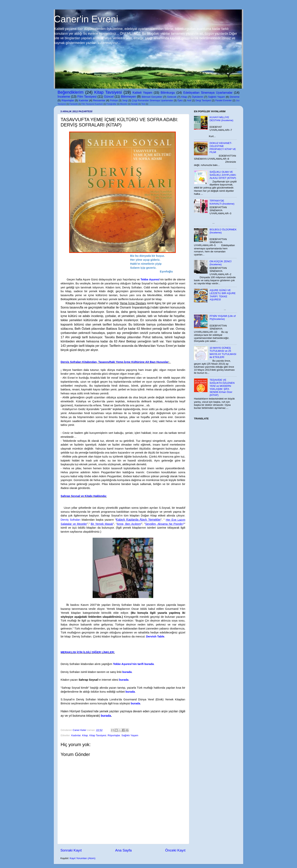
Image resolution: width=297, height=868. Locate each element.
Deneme (235, 97)
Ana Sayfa (123, 850)
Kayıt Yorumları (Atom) (83, 858)
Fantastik (74, 104)
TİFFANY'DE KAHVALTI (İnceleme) (222, 202)
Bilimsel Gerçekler (152, 97)
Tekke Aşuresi (150, 279)
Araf (189, 100)
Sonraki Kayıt (71, 850)
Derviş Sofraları (71, 520)
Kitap (184, 97)
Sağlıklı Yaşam (216, 97)
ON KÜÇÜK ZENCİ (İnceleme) (220, 263)
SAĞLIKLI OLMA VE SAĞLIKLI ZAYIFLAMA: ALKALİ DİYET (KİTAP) (223, 175)
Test (143, 104)
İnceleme (64, 97)
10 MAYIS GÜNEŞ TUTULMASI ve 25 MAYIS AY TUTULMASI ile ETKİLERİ (223, 352)
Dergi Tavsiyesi (203, 100)
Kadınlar (84, 100)
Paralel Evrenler (224, 100)
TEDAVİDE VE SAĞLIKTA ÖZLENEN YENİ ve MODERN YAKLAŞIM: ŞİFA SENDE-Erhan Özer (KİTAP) (222, 388)
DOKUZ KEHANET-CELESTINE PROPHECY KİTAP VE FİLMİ (223, 148)
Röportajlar (68, 100)
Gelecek (172, 97)
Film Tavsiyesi (87, 97)
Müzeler (124, 104)
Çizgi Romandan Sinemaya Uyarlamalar (152, 100)
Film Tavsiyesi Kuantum (92, 104)
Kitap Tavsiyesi (108, 92)
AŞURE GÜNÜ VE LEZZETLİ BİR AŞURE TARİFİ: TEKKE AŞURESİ (222, 295)
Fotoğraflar (111, 104)
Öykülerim (198, 97)
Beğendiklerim (71, 92)
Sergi (125, 100)
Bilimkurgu (168, 93)
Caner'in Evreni (86, 19)
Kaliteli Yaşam (142, 93)
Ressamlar (99, 100)
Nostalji (134, 104)
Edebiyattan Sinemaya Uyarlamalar (208, 93)
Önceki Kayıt (175, 850)
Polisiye (114, 100)
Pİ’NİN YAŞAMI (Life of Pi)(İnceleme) (223, 317)
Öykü (180, 100)
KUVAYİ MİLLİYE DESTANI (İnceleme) (221, 119)
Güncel (109, 97)
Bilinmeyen (129, 97)
